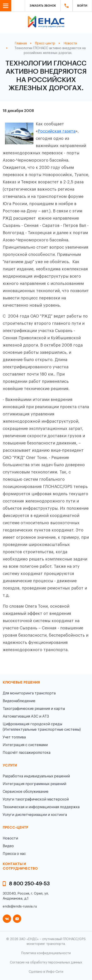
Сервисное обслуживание (26, 792)
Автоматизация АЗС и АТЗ (26, 716)
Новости (10, 838)
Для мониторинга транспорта (29, 693)
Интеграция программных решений (34, 784)
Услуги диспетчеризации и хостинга (35, 815)
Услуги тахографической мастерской (36, 799)
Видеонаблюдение (19, 701)
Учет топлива (14, 737)
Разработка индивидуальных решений (36, 776)
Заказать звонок (43, 6)
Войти (82, 6)
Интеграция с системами (25, 745)
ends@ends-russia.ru (20, 906)
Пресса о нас (14, 854)
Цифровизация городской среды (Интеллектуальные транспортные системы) (42, 727)
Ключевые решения (21, 683)
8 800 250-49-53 (29, 884)
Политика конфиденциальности (46, 953)
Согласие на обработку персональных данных (46, 963)
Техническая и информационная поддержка (41, 807)
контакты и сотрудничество (20, 866)
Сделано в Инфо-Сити (46, 972)
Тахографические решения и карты (34, 709)
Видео (8, 846)
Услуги (10, 766)
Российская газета (57, 131)
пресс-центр (15, 828)
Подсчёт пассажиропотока (27, 753)
